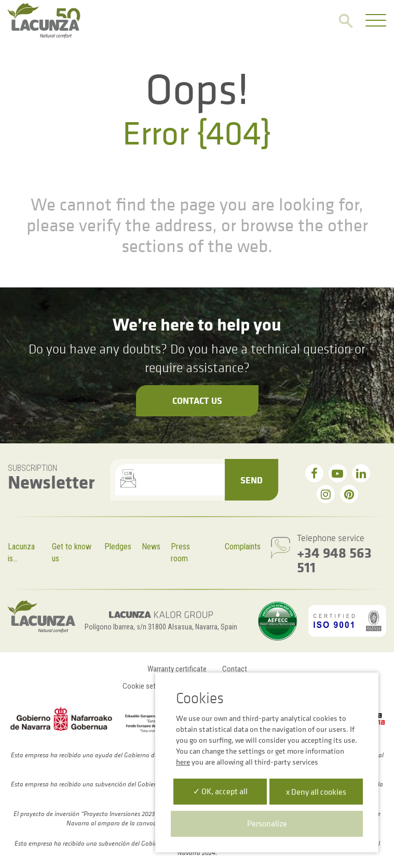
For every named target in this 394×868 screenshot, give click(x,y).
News (151, 547)
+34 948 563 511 (334, 560)
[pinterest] (349, 494)
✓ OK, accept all (220, 791)
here (183, 762)
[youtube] (338, 473)
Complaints (243, 547)
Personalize (267, 823)
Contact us (197, 400)
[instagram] (326, 494)
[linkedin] (361, 473)
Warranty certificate (177, 669)
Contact (235, 669)
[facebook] (314, 473)
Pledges (118, 547)
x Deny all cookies (316, 792)
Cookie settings (147, 686)
